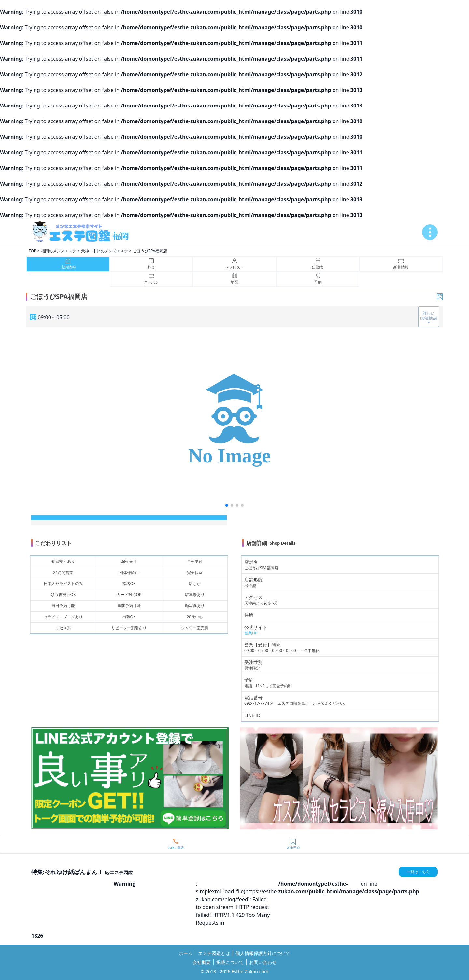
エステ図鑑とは (214, 953)
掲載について (230, 962)
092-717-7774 (257, 703)
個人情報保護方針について (263, 953)
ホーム (186, 953)
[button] (227, 505)
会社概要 (202, 962)
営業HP (251, 633)
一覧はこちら (418, 872)
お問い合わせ (263, 962)
